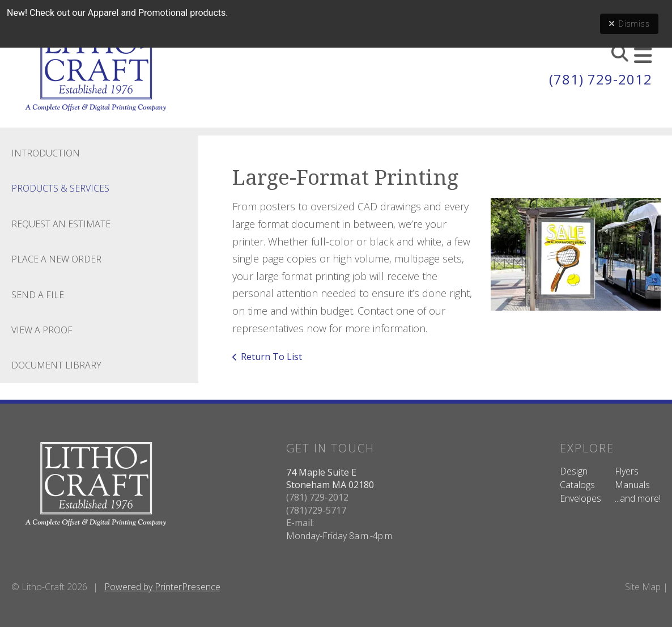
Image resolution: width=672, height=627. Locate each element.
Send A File (38, 295)
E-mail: (300, 523)
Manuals (632, 485)
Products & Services (60, 188)
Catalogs (577, 485)
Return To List (271, 357)
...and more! (638, 498)
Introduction (46, 153)
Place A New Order (56, 259)
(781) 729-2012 (601, 79)
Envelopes (580, 498)
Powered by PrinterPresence (162, 587)
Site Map (643, 587)
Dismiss (629, 24)
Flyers (627, 471)
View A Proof (42, 330)
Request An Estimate (61, 224)
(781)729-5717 (316, 510)
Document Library (56, 365)
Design (574, 471)
